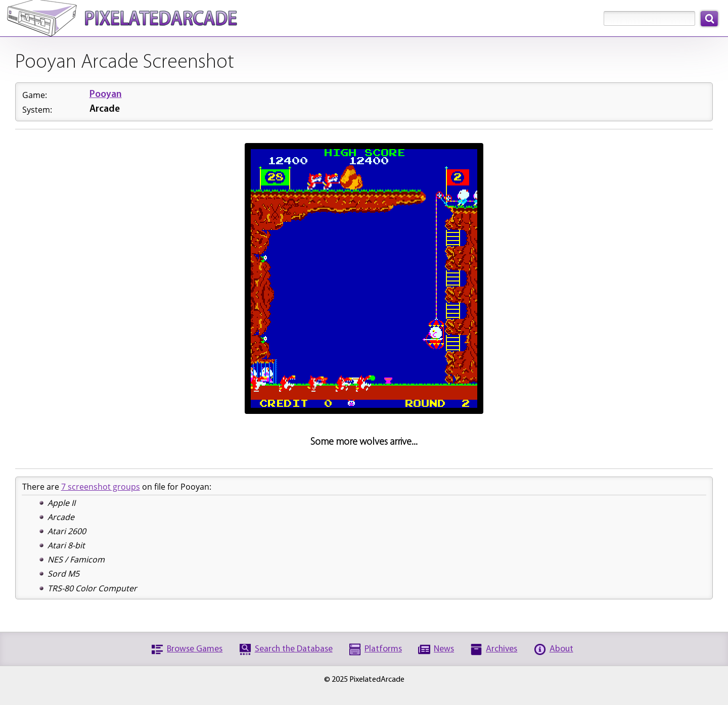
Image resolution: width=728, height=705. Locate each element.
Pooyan (106, 95)
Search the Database (294, 649)
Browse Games (195, 649)
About (561, 649)
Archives (502, 649)
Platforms (383, 649)
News (444, 649)
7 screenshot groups (101, 487)
